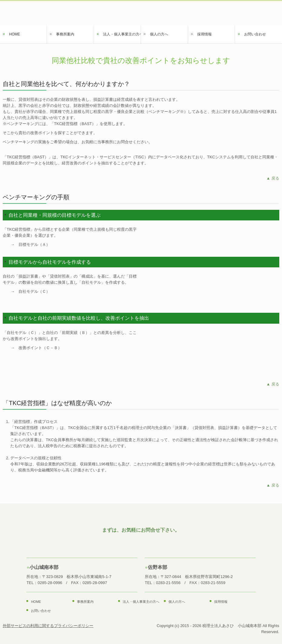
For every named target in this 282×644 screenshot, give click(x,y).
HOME (15, 34)
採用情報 (204, 34)
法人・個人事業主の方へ (122, 34)
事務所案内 (65, 34)
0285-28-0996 (50, 583)
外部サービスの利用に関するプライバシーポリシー (48, 626)
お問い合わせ (255, 34)
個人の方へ (159, 34)
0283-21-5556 (168, 583)
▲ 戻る (273, 178)
